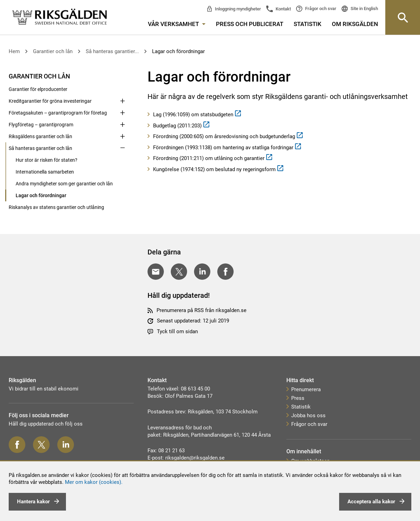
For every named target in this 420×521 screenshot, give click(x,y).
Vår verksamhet (177, 24)
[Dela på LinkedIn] (202, 272)
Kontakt (283, 9)
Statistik (308, 24)
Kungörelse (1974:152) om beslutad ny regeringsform (214, 169)
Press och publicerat (250, 24)
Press (298, 398)
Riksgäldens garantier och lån (40, 136)
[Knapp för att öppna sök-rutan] (403, 17)
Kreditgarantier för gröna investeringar (50, 101)
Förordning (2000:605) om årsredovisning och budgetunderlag (224, 136)
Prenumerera (306, 389)
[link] (60, 17)
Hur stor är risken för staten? (47, 160)
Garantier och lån (53, 51)
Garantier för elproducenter (38, 89)
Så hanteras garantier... (112, 51)
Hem (14, 51)
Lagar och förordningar (178, 51)
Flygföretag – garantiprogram (41, 125)
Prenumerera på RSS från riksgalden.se (201, 310)
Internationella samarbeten (45, 172)
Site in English (364, 9)
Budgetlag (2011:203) (177, 126)
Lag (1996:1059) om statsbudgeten (193, 115)
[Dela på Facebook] (225, 272)
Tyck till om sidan (177, 331)
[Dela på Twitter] (179, 272)
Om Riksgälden (355, 24)
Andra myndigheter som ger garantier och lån (64, 184)
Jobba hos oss (308, 415)
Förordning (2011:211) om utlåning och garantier (209, 158)
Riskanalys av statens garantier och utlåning (56, 207)
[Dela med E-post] (156, 272)
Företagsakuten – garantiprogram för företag (58, 113)
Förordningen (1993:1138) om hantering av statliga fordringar (223, 148)
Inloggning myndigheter (237, 9)
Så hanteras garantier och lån (40, 148)
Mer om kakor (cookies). (94, 482)
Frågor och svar (320, 9)
